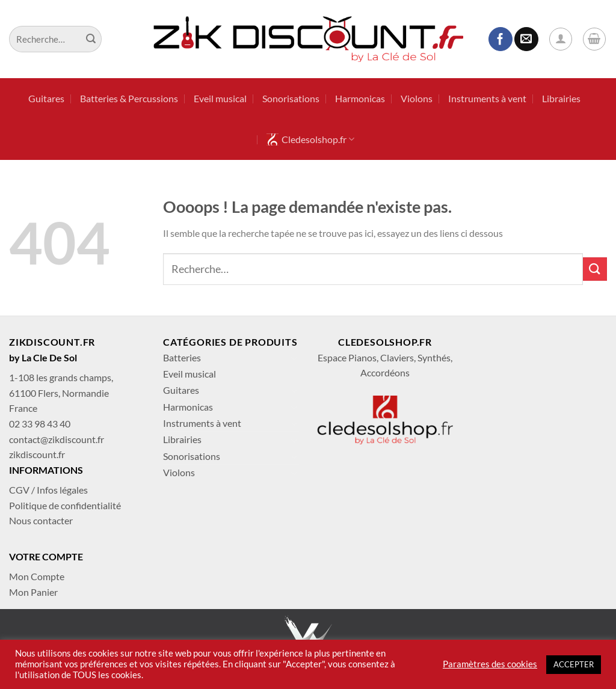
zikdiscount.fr (37, 454)
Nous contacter (41, 520)
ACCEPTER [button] (574, 664)
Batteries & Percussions (129, 98)
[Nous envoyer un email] (526, 39)
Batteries (182, 357)
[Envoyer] (91, 39)
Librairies (561, 98)
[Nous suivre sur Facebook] (500, 39)
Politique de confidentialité (65, 505)
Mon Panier (33, 592)
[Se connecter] (561, 39)
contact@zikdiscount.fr (57, 439)
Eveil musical (220, 98)
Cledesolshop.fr (310, 139)
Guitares (46, 98)
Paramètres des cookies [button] (490, 664)
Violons (417, 98)
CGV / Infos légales (48, 490)
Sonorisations (291, 98)
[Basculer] (294, 358)
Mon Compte (37, 576)
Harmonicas (360, 98)
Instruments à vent (487, 98)
